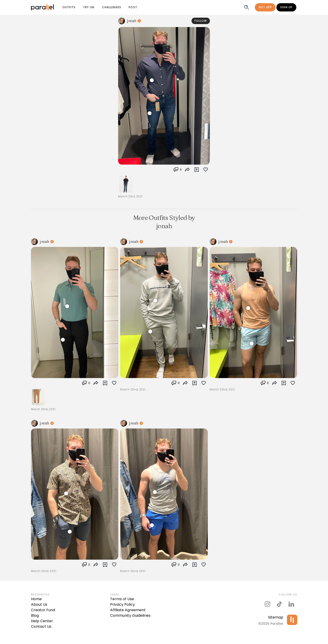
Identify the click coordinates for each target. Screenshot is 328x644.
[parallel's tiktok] (279, 604)
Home (36, 599)
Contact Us (41, 626)
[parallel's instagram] (267, 604)
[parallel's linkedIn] (291, 604)
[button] (197, 170)
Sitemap (276, 617)
